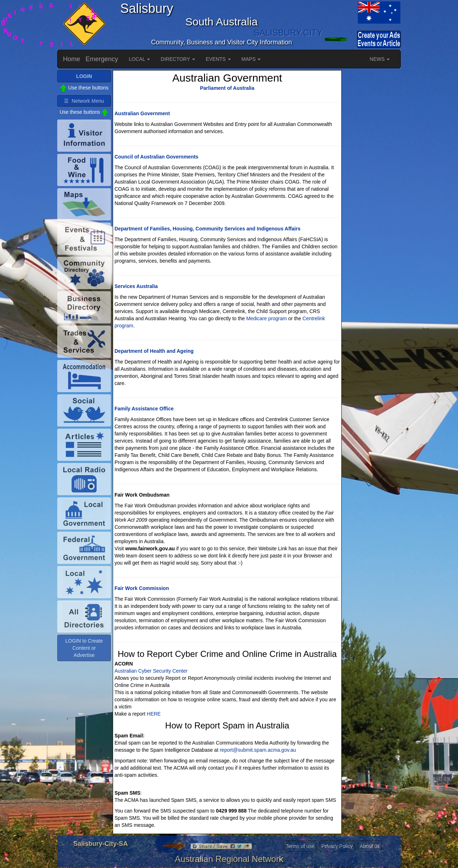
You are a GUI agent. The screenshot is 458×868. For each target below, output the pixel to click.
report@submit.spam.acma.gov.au (258, 750)
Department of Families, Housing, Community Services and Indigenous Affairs (208, 229)
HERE (154, 714)
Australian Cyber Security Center (151, 671)
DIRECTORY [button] (178, 59)
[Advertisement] (372, 177)
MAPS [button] (251, 59)
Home (72, 59)
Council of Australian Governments (156, 157)
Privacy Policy (337, 846)
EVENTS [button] (218, 59)
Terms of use (300, 846)
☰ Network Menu (84, 101)
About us (370, 846)
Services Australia (136, 286)
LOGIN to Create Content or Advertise (84, 648)
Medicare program (267, 318)
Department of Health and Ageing (154, 351)
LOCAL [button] (139, 59)
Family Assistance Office (144, 409)
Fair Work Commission (142, 588)
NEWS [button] (380, 59)
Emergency (102, 59)
